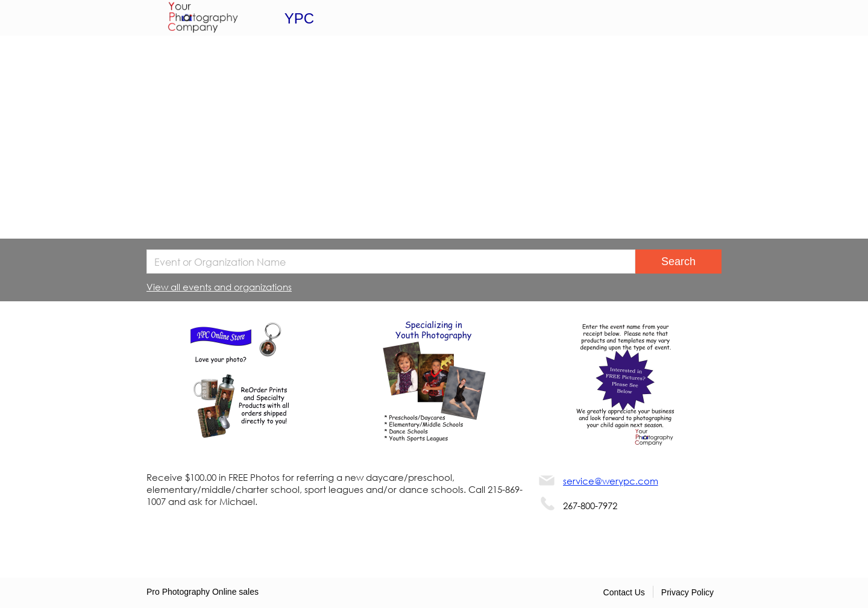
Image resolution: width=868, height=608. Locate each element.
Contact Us (624, 592)
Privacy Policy (687, 592)
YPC (299, 18)
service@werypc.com (611, 481)
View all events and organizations (219, 287)
